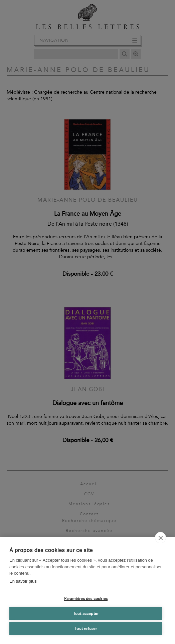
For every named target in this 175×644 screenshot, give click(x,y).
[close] (160, 538)
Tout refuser (86, 629)
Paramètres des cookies (86, 599)
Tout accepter (86, 614)
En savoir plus (23, 581)
